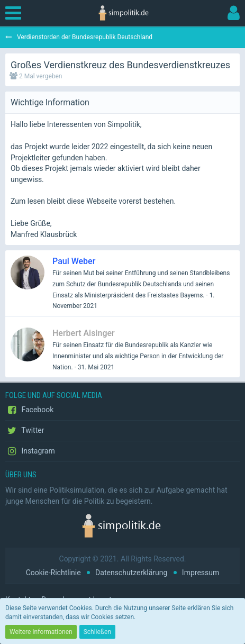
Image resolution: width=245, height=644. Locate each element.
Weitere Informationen (41, 632)
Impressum (201, 573)
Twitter (25, 431)
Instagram (30, 451)
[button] (16, 13)
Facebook (29, 410)
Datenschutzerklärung (131, 573)
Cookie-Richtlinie (53, 573)
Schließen (97, 632)
